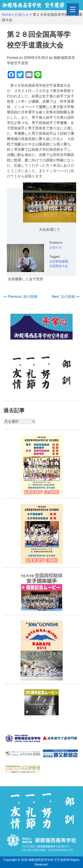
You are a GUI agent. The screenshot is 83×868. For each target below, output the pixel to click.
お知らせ (56, 247)
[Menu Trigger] (73, 9)
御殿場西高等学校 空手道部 (47, 860)
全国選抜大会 (59, 266)
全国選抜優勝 (59, 261)
